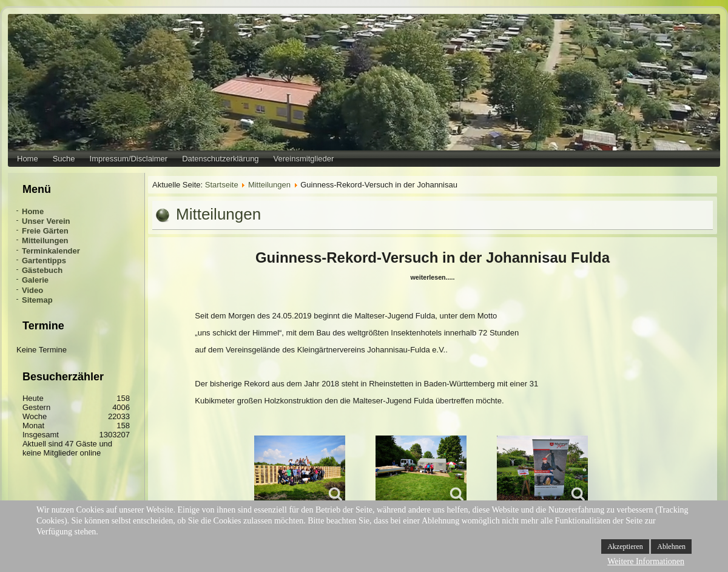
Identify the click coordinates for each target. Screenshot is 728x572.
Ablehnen (671, 547)
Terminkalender (51, 251)
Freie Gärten (45, 231)
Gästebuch (42, 270)
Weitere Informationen (646, 561)
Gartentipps (44, 261)
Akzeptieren (625, 547)
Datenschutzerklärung (220, 159)
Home (28, 159)
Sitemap (37, 300)
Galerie (35, 280)
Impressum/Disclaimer (129, 159)
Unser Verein (46, 221)
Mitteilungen (45, 241)
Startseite (222, 185)
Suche (64, 159)
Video (32, 290)
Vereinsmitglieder (304, 159)
